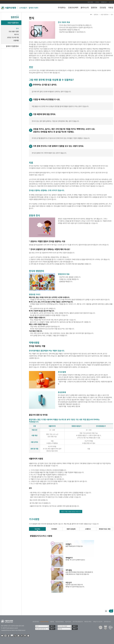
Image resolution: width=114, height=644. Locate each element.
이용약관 (52, 622)
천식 (112, 14)
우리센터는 (62, 8)
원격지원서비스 (107, 622)
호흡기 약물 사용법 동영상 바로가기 (71, 512)
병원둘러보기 (104, 2)
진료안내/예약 (73, 8)
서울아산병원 (90, 2)
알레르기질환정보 (12, 46)
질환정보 (94, 8)
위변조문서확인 (88, 622)
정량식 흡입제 (71, 529)
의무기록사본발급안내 (78, 622)
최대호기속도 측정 (105, 529)
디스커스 (37, 529)
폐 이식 (17, 34)
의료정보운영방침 (60, 622)
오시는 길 (111, 2)
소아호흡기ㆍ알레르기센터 (29, 8)
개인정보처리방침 (44, 622)
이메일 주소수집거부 (98, 622)
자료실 (111, 8)
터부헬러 (54, 529)
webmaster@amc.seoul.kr (12, 628)
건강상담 (103, 8)
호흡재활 (16, 40)
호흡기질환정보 (105, 14)
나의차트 (97, 2)
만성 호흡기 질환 (14, 31)
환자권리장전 (36, 622)
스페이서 (88, 529)
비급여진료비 (68, 622)
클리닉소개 (85, 8)
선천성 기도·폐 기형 (13, 37)
